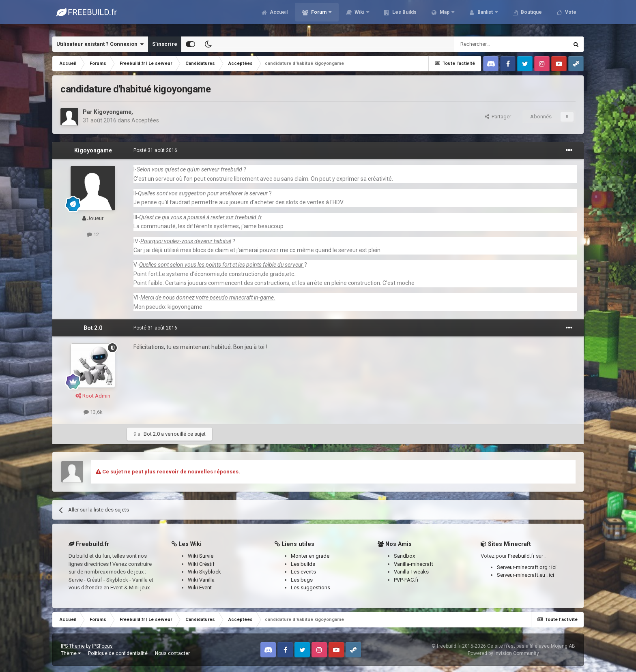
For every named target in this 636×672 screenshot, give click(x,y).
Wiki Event (200, 587)
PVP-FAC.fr (406, 580)
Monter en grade (310, 556)
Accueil (278, 16)
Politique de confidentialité (118, 653)
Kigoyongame (113, 112)
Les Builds (404, 16)
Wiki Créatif (201, 564)
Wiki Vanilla (201, 580)
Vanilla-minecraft (414, 564)
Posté (155, 150)
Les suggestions (310, 587)
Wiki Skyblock (204, 572)
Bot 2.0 (93, 328)
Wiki (359, 16)
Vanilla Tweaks (411, 572)
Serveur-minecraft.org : (524, 567)
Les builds (303, 564)
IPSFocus (102, 646)
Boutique (531, 16)
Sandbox (404, 556)
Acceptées (145, 120)
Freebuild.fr (521, 556)
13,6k (93, 412)
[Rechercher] (494, 44)
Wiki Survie (201, 556)
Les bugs (302, 580)
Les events (303, 572)
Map (445, 16)
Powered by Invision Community (503, 653)
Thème (71, 653)
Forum (319, 16)
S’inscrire (165, 44)
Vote (570, 16)
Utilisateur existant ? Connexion (100, 44)
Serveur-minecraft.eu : (523, 575)
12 (93, 234)
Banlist (485, 16)
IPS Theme (73, 646)
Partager (498, 117)
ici (554, 567)
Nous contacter (172, 653)
